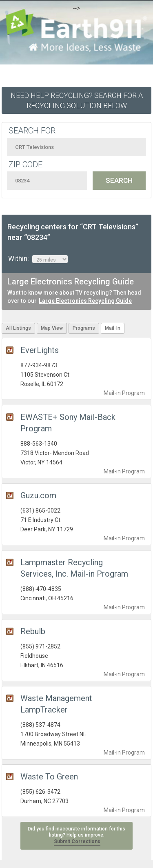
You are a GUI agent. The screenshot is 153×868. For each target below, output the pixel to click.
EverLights (40, 350)
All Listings (18, 328)
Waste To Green (49, 777)
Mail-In (113, 328)
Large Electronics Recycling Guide (85, 301)
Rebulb (33, 631)
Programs (84, 328)
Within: (38, 259)
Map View (52, 328)
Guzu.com (38, 495)
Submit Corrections (77, 841)
